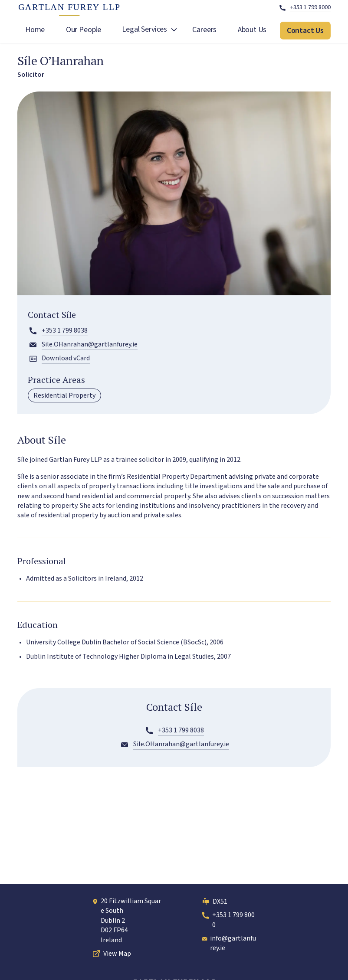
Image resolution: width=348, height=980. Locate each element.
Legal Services (144, 29)
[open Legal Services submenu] (174, 31)
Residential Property (64, 395)
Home (35, 30)
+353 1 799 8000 (228, 920)
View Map (111, 954)
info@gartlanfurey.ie (228, 943)
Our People (84, 30)
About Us (252, 30)
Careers (204, 30)
